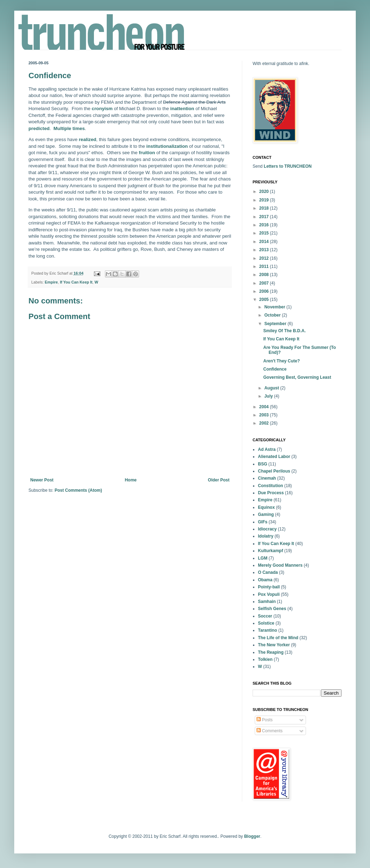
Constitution (271, 486)
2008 (265, 275)
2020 (265, 192)
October (273, 315)
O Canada (268, 572)
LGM (263, 558)
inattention (182, 109)
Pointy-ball (269, 587)
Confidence (275, 369)
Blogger (252, 836)
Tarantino (268, 630)
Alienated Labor (274, 457)
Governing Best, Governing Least (297, 377)
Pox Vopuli (269, 594)
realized (87, 139)
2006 (265, 291)
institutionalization (167, 146)
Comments (269, 731)
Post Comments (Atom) (78, 490)
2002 (265, 423)
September (276, 324)
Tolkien (265, 659)
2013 (265, 250)
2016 (265, 225)
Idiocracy (267, 529)
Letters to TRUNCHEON (288, 166)
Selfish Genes (272, 609)
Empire (51, 282)
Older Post (219, 480)
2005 (265, 300)
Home (131, 480)
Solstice (266, 623)
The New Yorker (274, 645)
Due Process (271, 493)
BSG (263, 464)
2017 (265, 217)
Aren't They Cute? (282, 361)
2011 (265, 266)
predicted (39, 128)
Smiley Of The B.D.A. (284, 331)
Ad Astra (267, 449)
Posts (265, 720)
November (275, 307)
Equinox (266, 507)
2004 (265, 407)
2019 (265, 200)
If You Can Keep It (76, 282)
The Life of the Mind (278, 638)
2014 (265, 242)
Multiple (62, 128)
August (272, 388)
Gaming (266, 514)
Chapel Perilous (274, 471)
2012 (265, 258)
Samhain (267, 602)
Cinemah (267, 478)
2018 (265, 208)
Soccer (265, 616)
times (79, 128)
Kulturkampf (271, 551)
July (269, 396)
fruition (147, 153)
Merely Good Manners (280, 565)
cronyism (102, 109)
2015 (265, 233)
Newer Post (42, 480)
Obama (265, 580)
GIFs (263, 522)
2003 (265, 415)
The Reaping (271, 652)
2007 (265, 283)
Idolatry (266, 536)
